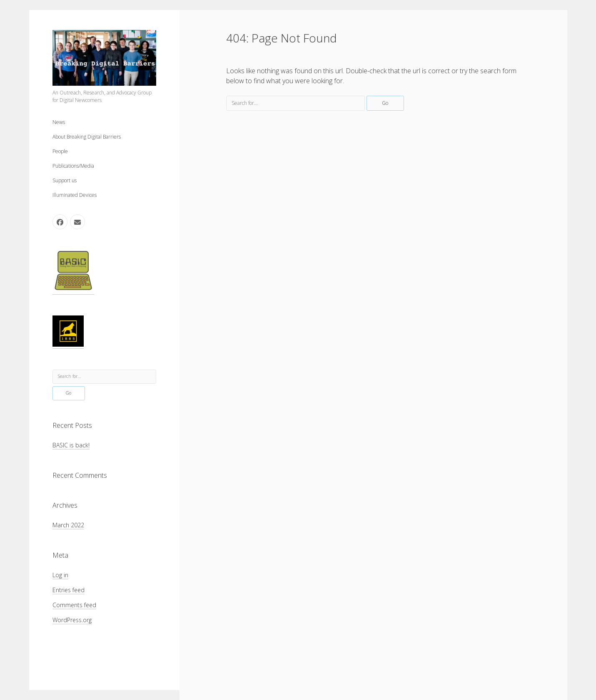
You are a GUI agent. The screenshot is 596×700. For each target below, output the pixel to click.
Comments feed (74, 605)
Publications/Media (73, 166)
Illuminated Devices (75, 195)
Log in (60, 575)
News (59, 122)
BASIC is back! (71, 445)
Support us (65, 180)
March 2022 (68, 525)
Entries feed (69, 590)
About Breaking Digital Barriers (87, 137)
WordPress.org (72, 620)
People (60, 151)
